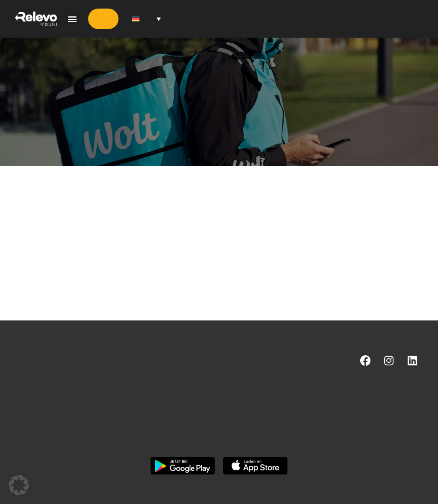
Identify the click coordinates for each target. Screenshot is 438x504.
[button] (73, 19)
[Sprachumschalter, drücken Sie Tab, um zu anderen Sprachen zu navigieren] (146, 19)
